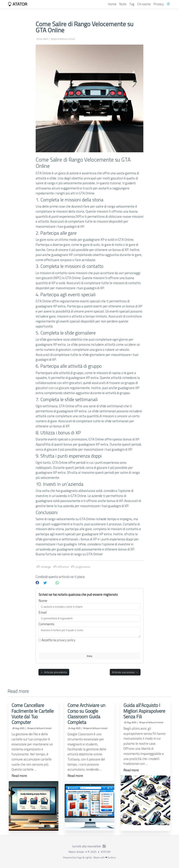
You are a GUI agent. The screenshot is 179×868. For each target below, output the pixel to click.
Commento (46, 624)
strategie (44, 567)
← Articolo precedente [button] (54, 672)
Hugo (79, 857)
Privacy (159, 4)
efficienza (62, 567)
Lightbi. (89, 857)
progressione (81, 567)
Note (123, 4)
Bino (113, 857)
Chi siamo (144, 4)
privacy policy (66, 640)
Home (112, 4)
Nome (43, 601)
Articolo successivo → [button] (125, 672)
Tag (132, 4)
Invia (89, 656)
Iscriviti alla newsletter (87, 846)
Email (43, 612)
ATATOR (17, 4)
